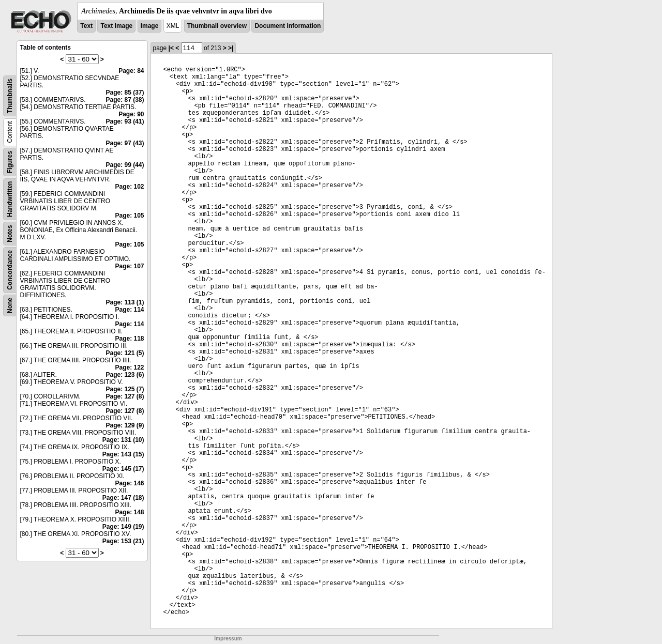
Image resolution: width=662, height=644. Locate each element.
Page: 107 (129, 266)
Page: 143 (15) (123, 454)
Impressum (228, 639)
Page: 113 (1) (125, 302)
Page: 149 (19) (123, 527)
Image (150, 26)
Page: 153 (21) (123, 541)
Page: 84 (131, 71)
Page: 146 (129, 483)
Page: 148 (129, 512)
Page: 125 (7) (125, 389)
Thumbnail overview (217, 26)
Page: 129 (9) (125, 425)
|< (171, 48)
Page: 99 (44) (125, 165)
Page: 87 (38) (125, 100)
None (10, 305)
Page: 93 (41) (125, 121)
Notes (10, 233)
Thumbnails (10, 96)
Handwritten (10, 199)
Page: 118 (129, 339)
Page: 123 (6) (125, 375)
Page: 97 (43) (125, 143)
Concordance (10, 270)
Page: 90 (131, 114)
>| (231, 48)
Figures (10, 162)
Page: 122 (129, 367)
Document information (288, 26)
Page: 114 (129, 310)
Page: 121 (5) (125, 353)
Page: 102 (129, 187)
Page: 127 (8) (125, 396)
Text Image (116, 26)
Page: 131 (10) (123, 440)
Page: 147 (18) (123, 498)
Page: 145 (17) (123, 469)
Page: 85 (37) (125, 93)
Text (86, 26)
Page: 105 (129, 216)
